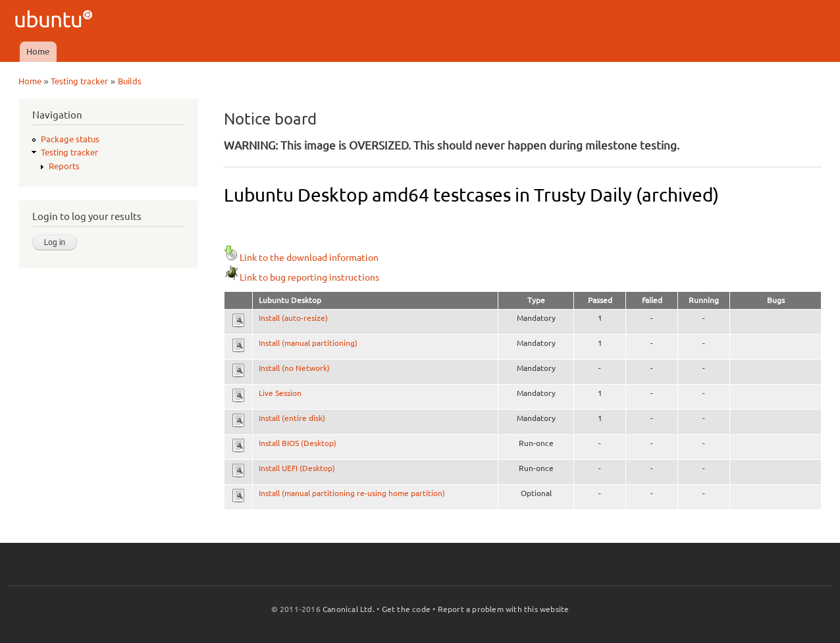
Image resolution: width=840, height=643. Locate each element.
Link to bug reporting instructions (302, 277)
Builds (130, 81)
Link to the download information (301, 258)
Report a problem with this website (504, 609)
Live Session (280, 393)
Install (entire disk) (292, 418)
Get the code (406, 609)
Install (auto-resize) (293, 318)
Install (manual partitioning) (308, 343)
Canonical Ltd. (349, 609)
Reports (64, 166)
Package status (70, 139)
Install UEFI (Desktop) (297, 468)
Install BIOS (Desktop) (298, 443)
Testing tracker (79, 81)
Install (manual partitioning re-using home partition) (352, 493)
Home (38, 51)
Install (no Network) (294, 368)
